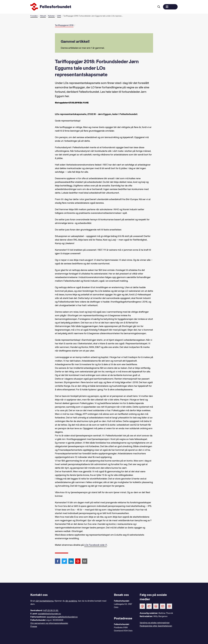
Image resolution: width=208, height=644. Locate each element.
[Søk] (159, 7)
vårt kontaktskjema (45, 601)
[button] (170, 7)
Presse (34, 626)
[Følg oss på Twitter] (149, 606)
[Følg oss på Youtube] (163, 606)
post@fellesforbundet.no (49, 614)
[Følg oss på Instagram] (169, 606)
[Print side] (78, 561)
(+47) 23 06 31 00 (51, 610)
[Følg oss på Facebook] (142, 606)
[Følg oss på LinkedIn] (156, 606)
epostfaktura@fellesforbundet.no (62, 617)
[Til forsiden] (92, 7)
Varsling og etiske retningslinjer (155, 623)
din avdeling (71, 601)
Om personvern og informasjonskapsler (49, 623)
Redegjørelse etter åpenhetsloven (156, 626)
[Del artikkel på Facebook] (58, 561)
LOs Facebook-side (94, 545)
